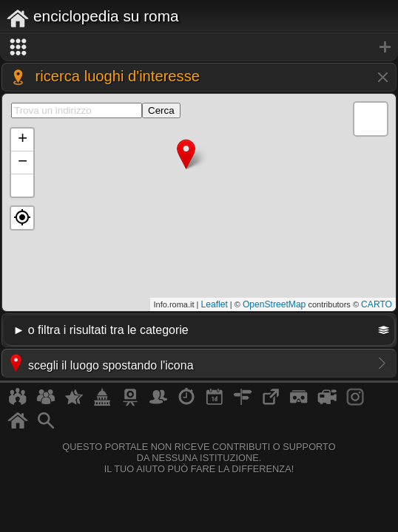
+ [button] (23, 140)
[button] (22, 218)
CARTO (377, 304)
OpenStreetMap (274, 304)
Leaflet (215, 304)
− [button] (23, 163)
